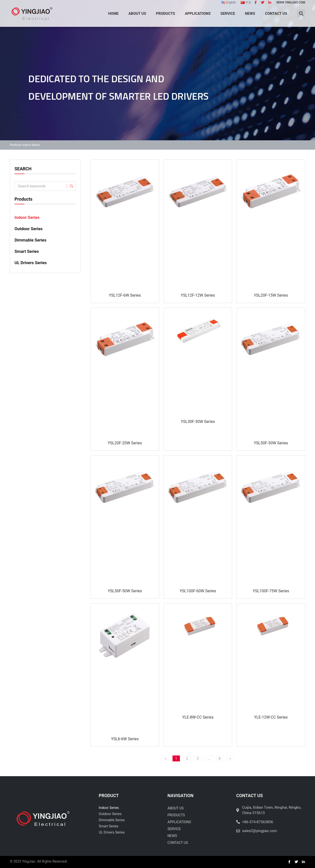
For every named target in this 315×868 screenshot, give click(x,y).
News (172, 836)
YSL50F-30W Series (271, 443)
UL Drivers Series (31, 263)
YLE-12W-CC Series (271, 717)
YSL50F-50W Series (125, 591)
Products (16, 145)
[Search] (71, 186)
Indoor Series (27, 217)
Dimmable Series (30, 240)
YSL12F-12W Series (198, 295)
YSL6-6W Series (125, 739)
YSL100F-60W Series (198, 591)
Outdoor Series (29, 229)
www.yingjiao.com (291, 2)
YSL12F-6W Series (125, 295)
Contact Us (178, 843)
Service (174, 829)
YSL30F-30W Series (198, 422)
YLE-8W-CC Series (198, 717)
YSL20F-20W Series (125, 443)
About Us (176, 808)
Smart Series (27, 251)
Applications (179, 822)
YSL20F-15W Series (271, 295)
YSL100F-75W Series (271, 591)
